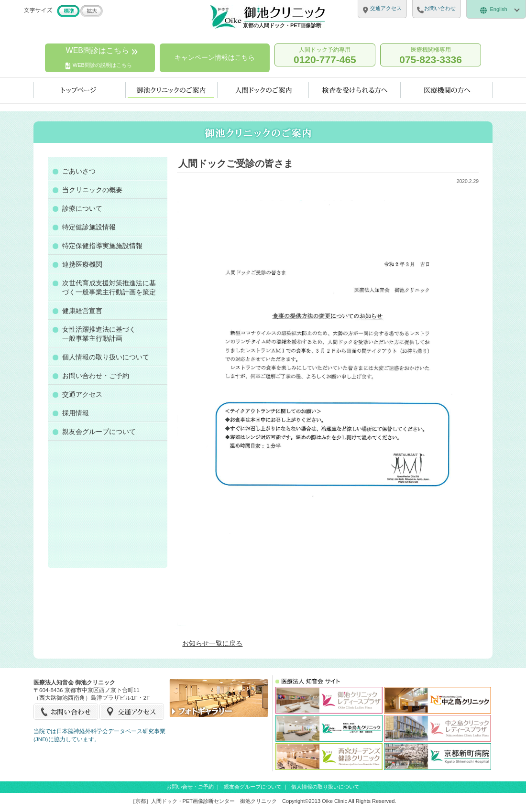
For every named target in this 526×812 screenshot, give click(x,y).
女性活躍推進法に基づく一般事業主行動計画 (99, 334)
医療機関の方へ (447, 90)
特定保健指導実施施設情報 (102, 246)
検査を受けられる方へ (355, 90)
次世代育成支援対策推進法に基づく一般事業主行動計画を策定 (109, 287)
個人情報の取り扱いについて (106, 357)
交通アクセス (82, 394)
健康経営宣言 (82, 311)
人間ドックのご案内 (263, 90)
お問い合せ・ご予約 (190, 787)
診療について (82, 208)
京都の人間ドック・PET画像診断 (282, 25)
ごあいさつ (79, 171)
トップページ (80, 90)
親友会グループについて (99, 432)
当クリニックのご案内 (172, 90)
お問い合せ (66, 712)
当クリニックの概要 (92, 190)
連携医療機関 (82, 264)
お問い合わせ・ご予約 (96, 376)
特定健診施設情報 (89, 227)
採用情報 (76, 413)
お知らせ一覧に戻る (212, 643)
